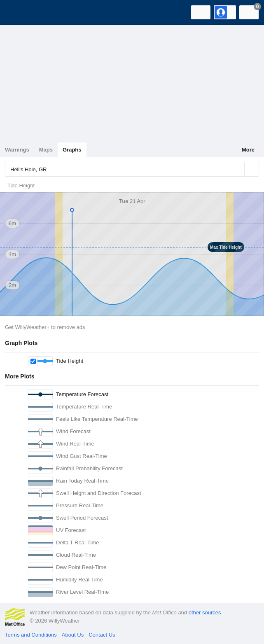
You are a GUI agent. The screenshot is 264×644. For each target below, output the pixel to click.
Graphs (72, 150)
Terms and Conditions (31, 635)
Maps (46, 150)
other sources (205, 612)
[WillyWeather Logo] (19, 12)
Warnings (17, 150)
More (248, 150)
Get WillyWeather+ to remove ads (45, 327)
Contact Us (102, 635)
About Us (73, 635)
